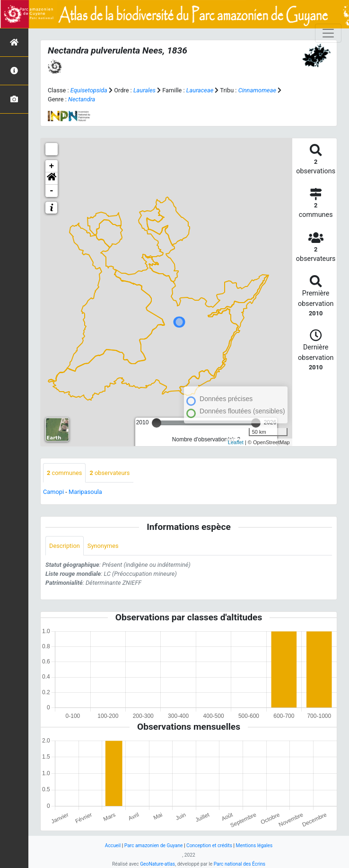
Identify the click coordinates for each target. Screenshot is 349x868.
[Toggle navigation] (328, 33)
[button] (52, 179)
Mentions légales (254, 846)
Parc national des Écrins (240, 864)
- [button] (52, 191)
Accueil (113, 846)
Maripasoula (85, 492)
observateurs (109, 473)
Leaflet (236, 442)
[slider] (157, 423)
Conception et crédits (209, 846)
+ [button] (52, 166)
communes (64, 473)
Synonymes (103, 546)
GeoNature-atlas (157, 864)
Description (65, 546)
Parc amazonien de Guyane (154, 846)
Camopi (53, 492)
